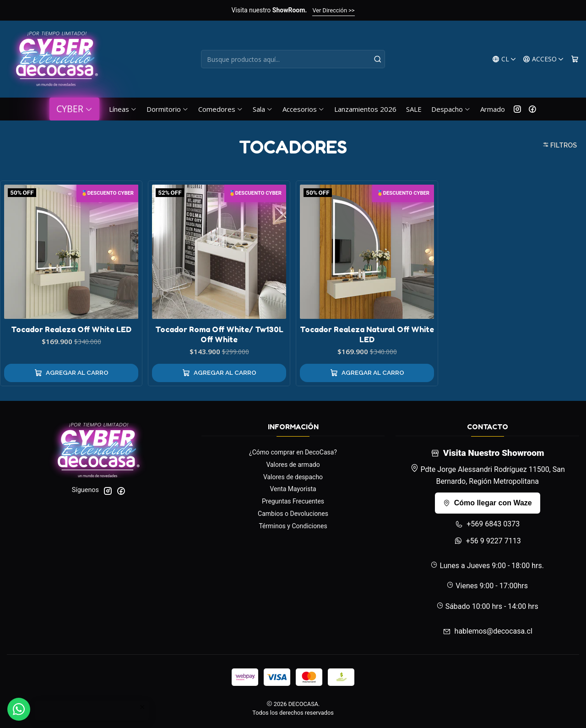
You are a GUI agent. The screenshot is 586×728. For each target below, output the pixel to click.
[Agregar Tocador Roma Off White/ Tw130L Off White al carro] (219, 373)
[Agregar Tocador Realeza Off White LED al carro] (71, 373)
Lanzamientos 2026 (365, 109)
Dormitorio (168, 109)
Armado (493, 109)
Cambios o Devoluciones (293, 514)
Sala (263, 109)
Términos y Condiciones (293, 526)
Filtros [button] (560, 145)
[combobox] (293, 59)
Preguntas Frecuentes (293, 501)
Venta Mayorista (293, 489)
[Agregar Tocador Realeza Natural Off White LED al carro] (367, 373)
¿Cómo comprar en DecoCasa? (293, 452)
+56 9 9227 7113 (488, 541)
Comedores (221, 109)
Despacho (451, 109)
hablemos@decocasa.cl (488, 631)
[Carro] (575, 59)
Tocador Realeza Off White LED (71, 329)
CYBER (74, 109)
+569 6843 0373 (487, 524)
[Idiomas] (504, 59)
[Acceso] (543, 59)
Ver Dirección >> (333, 10)
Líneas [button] (123, 109)
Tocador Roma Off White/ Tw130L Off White (219, 334)
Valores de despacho (293, 477)
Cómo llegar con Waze (488, 503)
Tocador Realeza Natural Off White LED (367, 334)
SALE (414, 109)
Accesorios (304, 109)
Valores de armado (293, 465)
